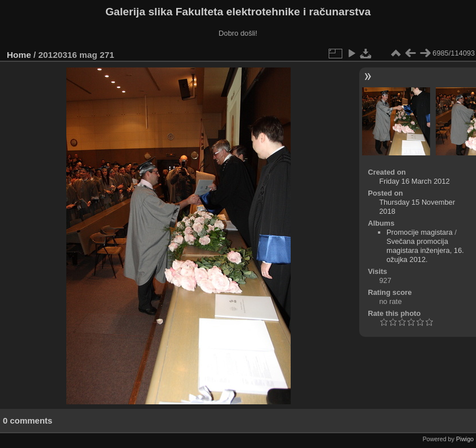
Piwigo (465, 439)
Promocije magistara (420, 232)
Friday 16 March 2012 (414, 181)
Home (19, 55)
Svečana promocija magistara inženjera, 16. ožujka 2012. (425, 250)
